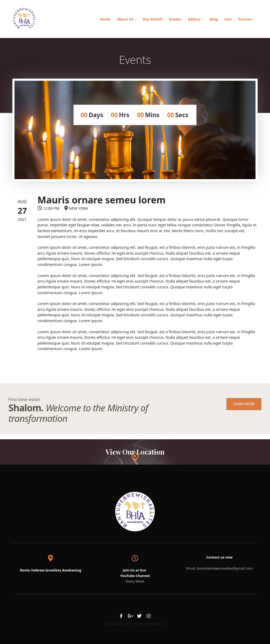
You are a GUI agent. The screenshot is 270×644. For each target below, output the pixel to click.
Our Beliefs (153, 19)
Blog (214, 19)
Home (105, 19)
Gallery (194, 19)
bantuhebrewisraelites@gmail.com (225, 568)
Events (175, 19)
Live (228, 19)
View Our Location (135, 452)
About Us (125, 19)
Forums (245, 19)
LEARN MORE (244, 404)
